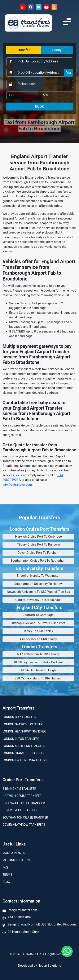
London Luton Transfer (21, 739)
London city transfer (19, 717)
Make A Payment (15, 853)
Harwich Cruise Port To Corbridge (38, 537)
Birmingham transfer (19, 789)
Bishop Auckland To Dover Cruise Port (38, 623)
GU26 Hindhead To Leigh (38, 670)
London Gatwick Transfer (23, 724)
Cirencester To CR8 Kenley (38, 639)
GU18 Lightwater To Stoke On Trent (38, 662)
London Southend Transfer (24, 746)
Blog (6, 882)
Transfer (23, 50)
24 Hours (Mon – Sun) (23, 932)
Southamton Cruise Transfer (25, 818)
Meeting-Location (16, 860)
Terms (7, 875)
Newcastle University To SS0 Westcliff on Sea (39, 592)
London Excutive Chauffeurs (25, 760)
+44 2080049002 (20, 917)
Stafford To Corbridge (39, 615)
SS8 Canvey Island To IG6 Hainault (38, 678)
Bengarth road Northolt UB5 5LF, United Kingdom (42, 924)
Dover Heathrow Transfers (24, 825)
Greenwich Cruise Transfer (24, 803)
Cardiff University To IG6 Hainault (38, 600)
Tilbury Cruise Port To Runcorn (38, 545)
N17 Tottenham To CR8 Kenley (38, 654)
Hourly (57, 50)
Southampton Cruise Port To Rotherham (39, 561)
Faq (5, 867)
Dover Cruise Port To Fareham (38, 553)
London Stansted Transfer (23, 753)
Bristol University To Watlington (38, 576)
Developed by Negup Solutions (39, 966)
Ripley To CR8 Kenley (38, 631)
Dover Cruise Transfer (20, 810)
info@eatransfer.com (17, 485)
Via (69, 73)
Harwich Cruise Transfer (22, 796)
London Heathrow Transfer (24, 731)
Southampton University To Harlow (38, 584)
